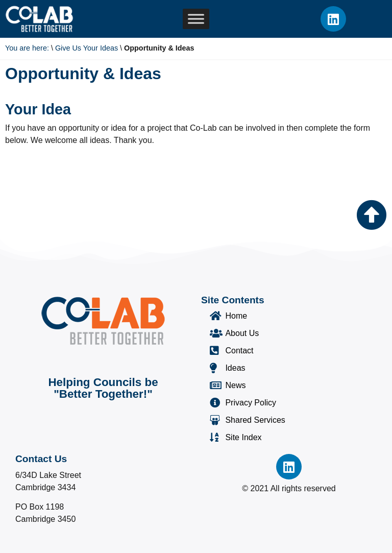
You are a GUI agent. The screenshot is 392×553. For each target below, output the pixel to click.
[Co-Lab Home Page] (39, 19)
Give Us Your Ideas (87, 48)
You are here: (27, 48)
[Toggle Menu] (196, 19)
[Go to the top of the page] (372, 215)
